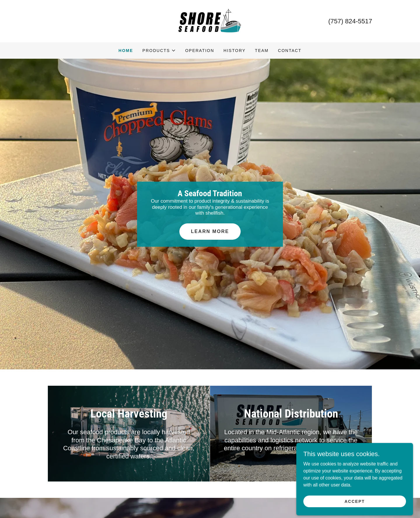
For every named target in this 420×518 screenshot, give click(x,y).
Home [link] (126, 51)
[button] (159, 51)
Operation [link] (200, 51)
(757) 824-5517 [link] (350, 21)
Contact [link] (290, 51)
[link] (210, 21)
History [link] (235, 51)
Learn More (210, 231)
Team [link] (262, 51)
